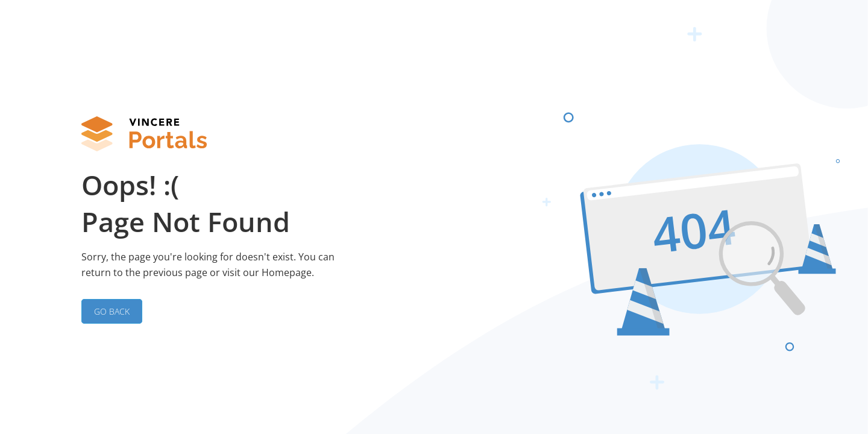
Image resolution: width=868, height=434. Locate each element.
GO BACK (112, 311)
